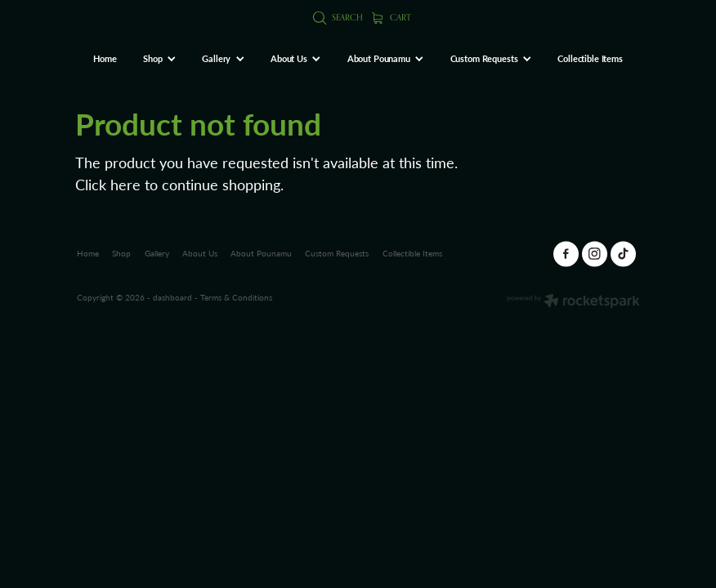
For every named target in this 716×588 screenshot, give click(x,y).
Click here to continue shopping (178, 185)
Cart (392, 17)
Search (338, 17)
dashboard (172, 297)
